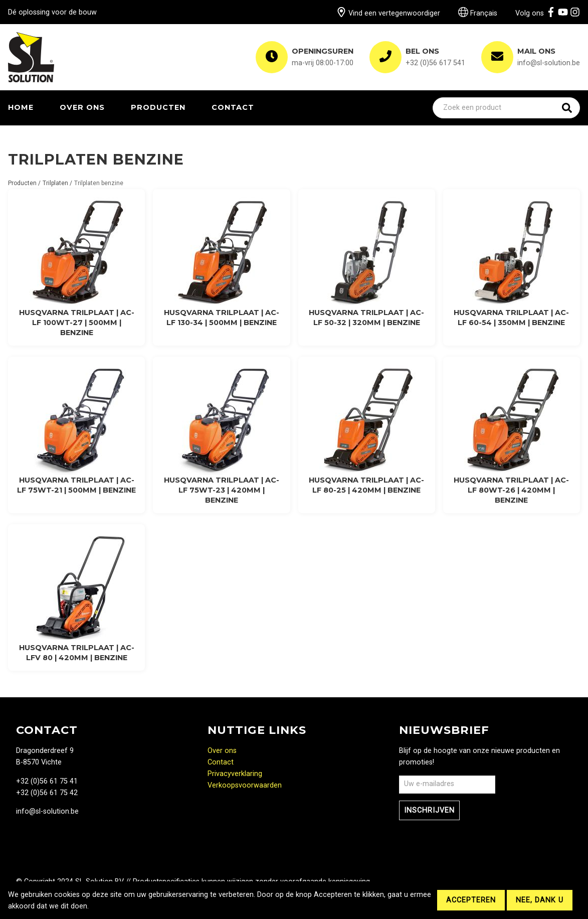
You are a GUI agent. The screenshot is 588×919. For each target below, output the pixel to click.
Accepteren (471, 900)
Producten (158, 107)
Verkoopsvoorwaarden (245, 785)
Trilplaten (55, 183)
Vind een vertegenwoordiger (388, 13)
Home (21, 107)
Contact (233, 107)
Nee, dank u (540, 900)
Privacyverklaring (235, 774)
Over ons (82, 107)
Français (478, 13)
